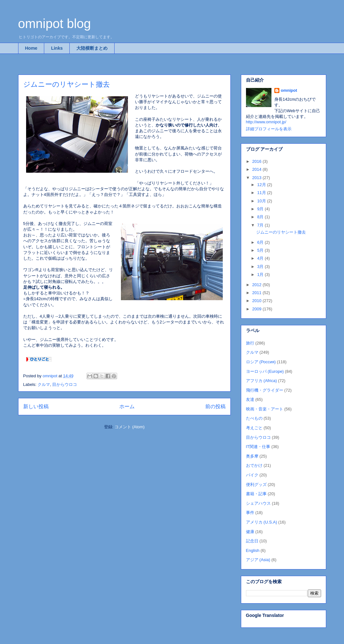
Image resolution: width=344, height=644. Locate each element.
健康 (250, 532)
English (253, 550)
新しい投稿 (36, 406)
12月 (262, 185)
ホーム (127, 406)
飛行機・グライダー (265, 390)
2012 (258, 285)
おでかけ (254, 465)
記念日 (252, 541)
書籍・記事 (256, 494)
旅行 (250, 343)
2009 (258, 309)
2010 (258, 301)
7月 (261, 225)
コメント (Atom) (130, 427)
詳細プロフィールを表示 (269, 129)
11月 (262, 193)
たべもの (254, 418)
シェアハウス (258, 503)
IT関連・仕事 (258, 447)
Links (57, 48)
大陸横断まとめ (92, 48)
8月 (261, 217)
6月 (261, 242)
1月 (261, 275)
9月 (261, 209)
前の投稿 (215, 406)
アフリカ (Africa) (262, 381)
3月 (261, 267)
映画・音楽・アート (265, 409)
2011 (258, 293)
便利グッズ (256, 485)
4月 (261, 258)
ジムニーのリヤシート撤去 (67, 84)
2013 (258, 178)
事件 (250, 513)
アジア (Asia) (258, 560)
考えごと (254, 428)
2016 (258, 161)
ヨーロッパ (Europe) (265, 371)
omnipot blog (55, 24)
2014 (258, 169)
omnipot (289, 90)
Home (31, 48)
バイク (252, 475)
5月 (261, 250)
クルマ (44, 384)
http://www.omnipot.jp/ (266, 122)
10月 (262, 201)
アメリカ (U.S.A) (262, 522)
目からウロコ (65, 384)
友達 (250, 399)
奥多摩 (252, 456)
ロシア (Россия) (261, 362)
